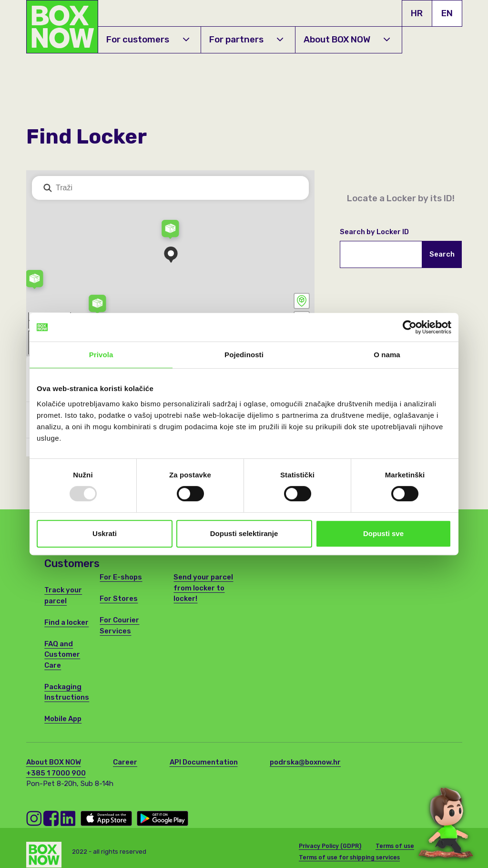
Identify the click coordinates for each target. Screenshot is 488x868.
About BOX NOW (347, 39)
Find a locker (66, 622)
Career (125, 762)
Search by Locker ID (374, 232)
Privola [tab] (101, 355)
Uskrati (105, 533)
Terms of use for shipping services (349, 854)
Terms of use (395, 843)
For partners (246, 39)
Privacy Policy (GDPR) (330, 843)
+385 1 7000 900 (56, 773)
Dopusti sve (383, 533)
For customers (147, 39)
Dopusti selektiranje (244, 533)
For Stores (119, 599)
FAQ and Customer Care (62, 655)
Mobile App (63, 719)
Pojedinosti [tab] (244, 355)
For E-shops (121, 577)
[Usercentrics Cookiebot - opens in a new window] (410, 327)
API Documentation (204, 762)
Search (442, 254)
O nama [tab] (387, 355)
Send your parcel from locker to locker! (203, 588)
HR (417, 13)
